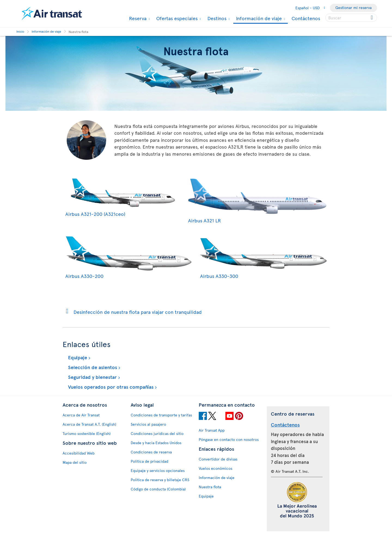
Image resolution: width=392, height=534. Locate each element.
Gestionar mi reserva (353, 7)
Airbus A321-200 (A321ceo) (123, 210)
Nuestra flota (210, 487)
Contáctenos (306, 18)
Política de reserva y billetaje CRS (160, 480)
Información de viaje (258, 19)
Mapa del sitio (75, 462)
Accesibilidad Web (79, 453)
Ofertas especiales (176, 18)
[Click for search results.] (372, 18)
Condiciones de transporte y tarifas (161, 415)
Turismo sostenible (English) (87, 433)
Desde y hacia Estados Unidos (156, 443)
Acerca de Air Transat (81, 415)
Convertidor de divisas (218, 459)
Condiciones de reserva (151, 452)
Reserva (137, 18)
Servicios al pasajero (148, 424)
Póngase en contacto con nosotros (229, 439)
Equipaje (77, 357)
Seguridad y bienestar (92, 377)
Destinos (216, 18)
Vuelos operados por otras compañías (110, 387)
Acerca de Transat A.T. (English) (89, 424)
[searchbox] (351, 18)
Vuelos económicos (215, 468)
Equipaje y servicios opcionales (158, 470)
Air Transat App (212, 430)
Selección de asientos (92, 367)
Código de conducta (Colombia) (158, 489)
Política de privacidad (149, 461)
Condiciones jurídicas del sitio (157, 433)
